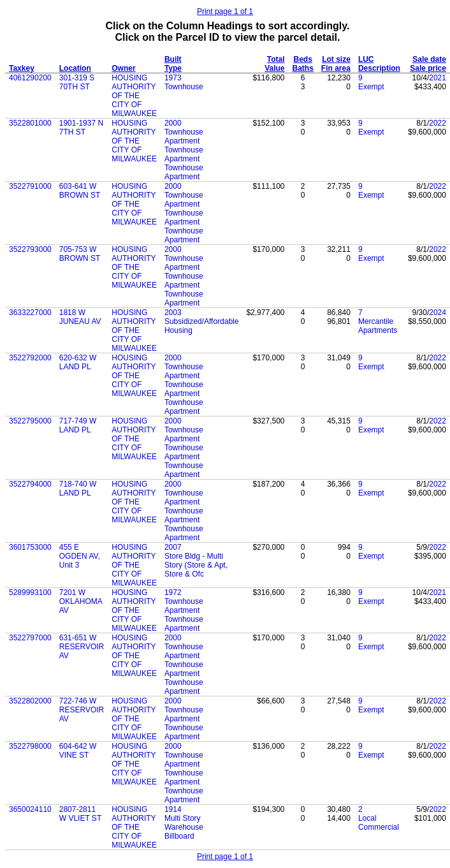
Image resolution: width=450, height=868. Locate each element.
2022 (438, 123)
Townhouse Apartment (184, 136)
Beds (303, 59)
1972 (173, 592)
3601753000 (30, 547)
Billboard (179, 836)
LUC (366, 59)
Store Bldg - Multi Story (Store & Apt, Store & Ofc (196, 565)
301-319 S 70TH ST (77, 82)
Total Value (274, 64)
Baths (303, 68)
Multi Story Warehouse (184, 823)
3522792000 (30, 358)
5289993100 (30, 592)
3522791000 (30, 186)
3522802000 (30, 701)
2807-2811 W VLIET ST (80, 814)
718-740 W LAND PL (78, 489)
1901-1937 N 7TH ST (81, 128)
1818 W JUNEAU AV (80, 317)
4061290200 (30, 78)
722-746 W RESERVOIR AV (82, 710)
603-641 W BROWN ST (80, 191)
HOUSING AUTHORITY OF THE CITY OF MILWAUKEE (134, 96)
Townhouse (184, 87)
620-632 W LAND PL (78, 362)
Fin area (336, 68)
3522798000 (30, 746)
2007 (173, 547)
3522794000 (30, 484)
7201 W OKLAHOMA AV (81, 601)
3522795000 (30, 421)
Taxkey (22, 68)
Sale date (429, 59)
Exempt (371, 87)
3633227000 (30, 313)
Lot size (336, 59)
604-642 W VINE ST (78, 751)
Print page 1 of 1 (225, 11)
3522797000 (30, 638)
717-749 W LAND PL (78, 425)
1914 (173, 809)
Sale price (428, 68)
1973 (173, 78)
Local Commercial (379, 823)
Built (173, 59)
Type (173, 68)
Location (75, 68)
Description (379, 68)
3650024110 (30, 809)
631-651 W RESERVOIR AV (82, 647)
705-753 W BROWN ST (80, 254)
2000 (173, 123)
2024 (438, 313)
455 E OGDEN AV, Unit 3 (80, 556)
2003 (173, 313)
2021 (438, 78)
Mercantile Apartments (378, 326)
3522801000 (30, 123)
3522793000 (30, 249)
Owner (123, 68)
